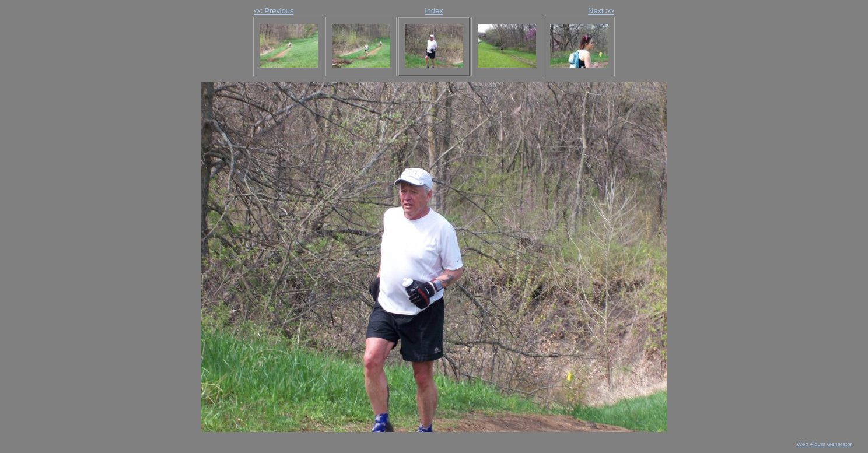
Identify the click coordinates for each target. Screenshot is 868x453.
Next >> (601, 11)
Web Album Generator (825, 444)
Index (434, 11)
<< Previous (274, 11)
